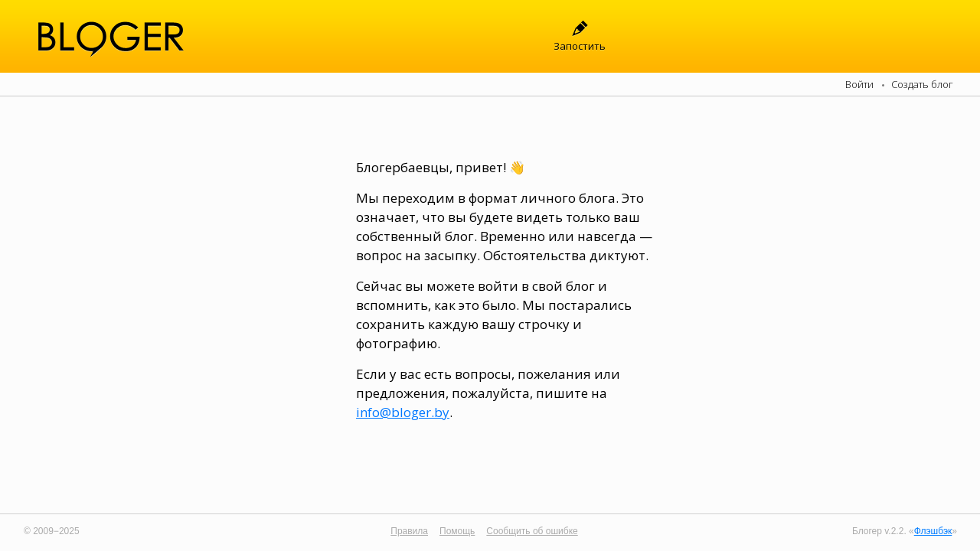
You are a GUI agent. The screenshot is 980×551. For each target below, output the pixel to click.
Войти (859, 84)
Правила (409, 531)
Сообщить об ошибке (532, 531)
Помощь (457, 531)
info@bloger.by (403, 412)
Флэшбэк (933, 531)
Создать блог (922, 84)
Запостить (580, 46)
